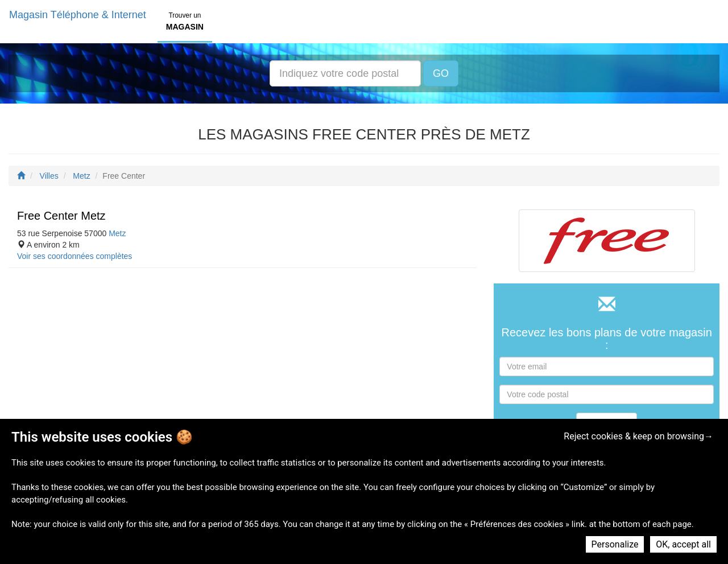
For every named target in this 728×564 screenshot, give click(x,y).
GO (441, 73)
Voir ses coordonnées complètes (75, 256)
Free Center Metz (61, 216)
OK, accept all (683, 544)
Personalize (615, 544)
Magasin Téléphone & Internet (78, 15)
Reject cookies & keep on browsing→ (638, 436)
